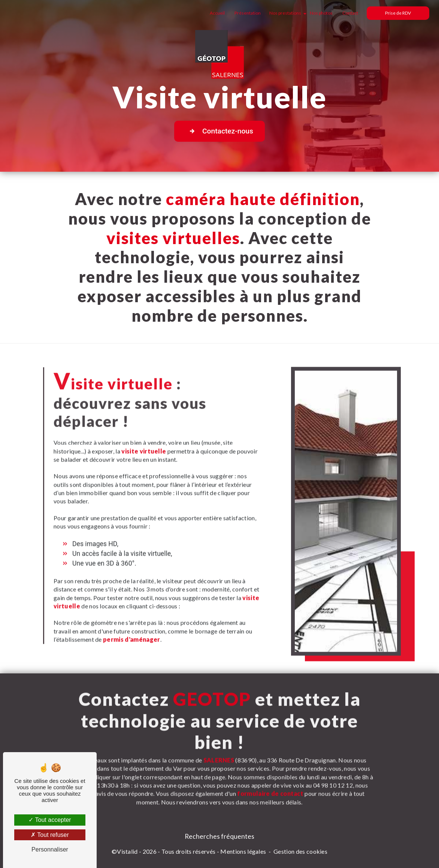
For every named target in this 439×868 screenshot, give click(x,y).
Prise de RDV (398, 13)
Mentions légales (243, 851)
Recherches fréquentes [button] (219, 836)
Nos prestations (285, 13)
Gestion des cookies (300, 851)
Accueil (217, 13)
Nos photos (321, 13)
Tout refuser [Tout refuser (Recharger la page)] (50, 835)
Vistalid (127, 851)
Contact (350, 13)
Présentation (248, 13)
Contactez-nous (219, 131)
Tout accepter (50, 820)
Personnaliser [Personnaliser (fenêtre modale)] (50, 849)
